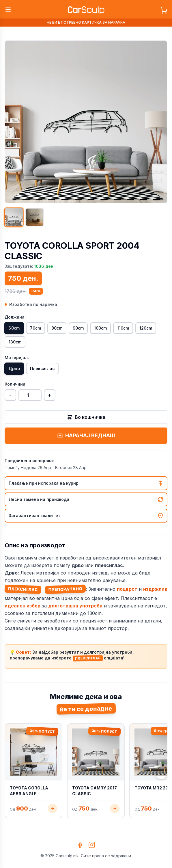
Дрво (14, 369)
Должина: (15, 317)
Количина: (16, 384)
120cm (146, 328)
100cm (100, 328)
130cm (15, 342)
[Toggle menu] (8, 10)
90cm (78, 328)
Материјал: (17, 357)
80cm (57, 328)
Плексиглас (42, 368)
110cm (123, 328)
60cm (14, 328)
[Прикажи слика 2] (35, 217)
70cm (35, 328)
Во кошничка (86, 417)
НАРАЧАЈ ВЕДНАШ (86, 435)
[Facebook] (80, 845)
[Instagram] (92, 845)
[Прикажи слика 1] (14, 217)
